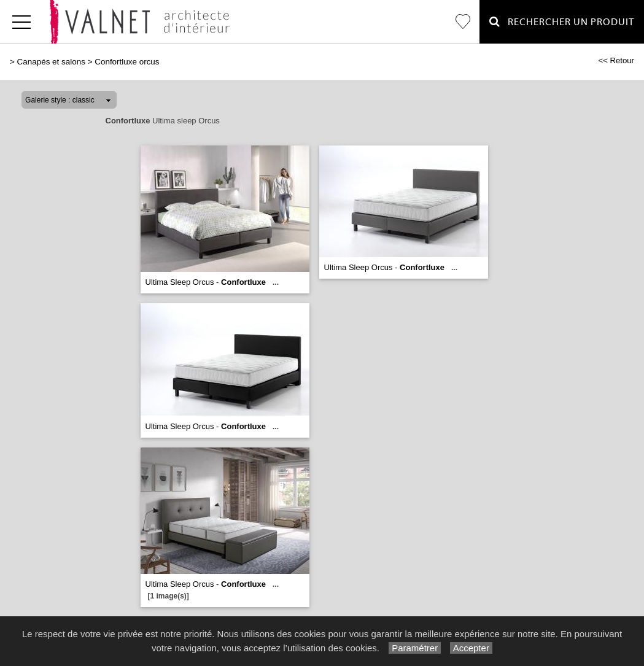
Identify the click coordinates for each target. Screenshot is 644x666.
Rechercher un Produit (562, 22)
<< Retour (616, 60)
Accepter (471, 648)
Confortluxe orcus (127, 62)
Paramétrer (415, 648)
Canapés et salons (51, 62)
